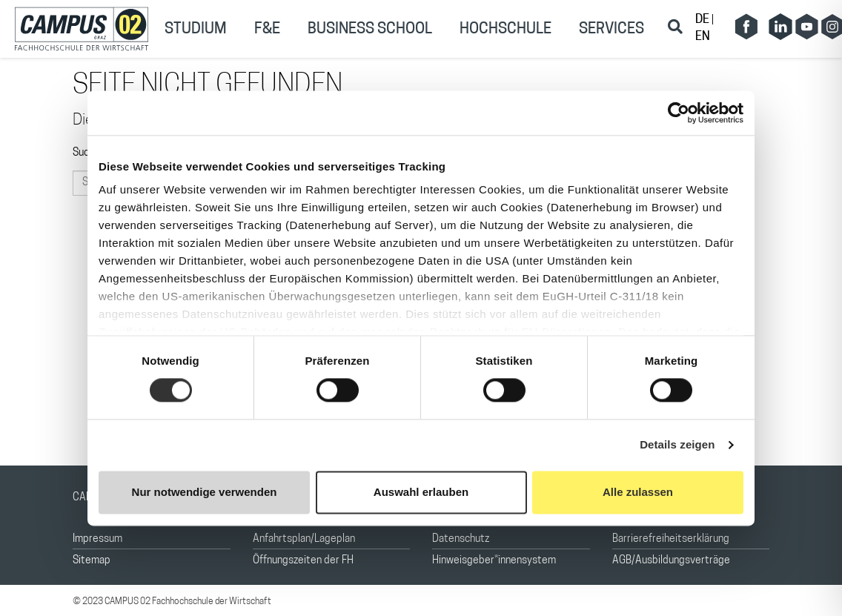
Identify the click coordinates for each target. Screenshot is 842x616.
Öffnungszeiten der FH (303, 561)
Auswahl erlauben (421, 492)
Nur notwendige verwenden (205, 492)
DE (703, 20)
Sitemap (92, 561)
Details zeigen (677, 445)
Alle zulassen (638, 492)
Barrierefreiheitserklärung (671, 539)
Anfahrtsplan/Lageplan (304, 539)
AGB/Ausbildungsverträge (671, 561)
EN (703, 37)
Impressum (97, 539)
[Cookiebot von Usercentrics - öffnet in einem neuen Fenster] (679, 113)
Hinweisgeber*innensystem (494, 561)
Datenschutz (461, 539)
